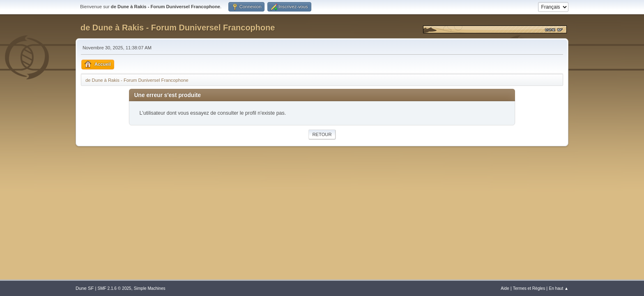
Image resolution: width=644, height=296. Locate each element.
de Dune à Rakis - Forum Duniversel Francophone (178, 28)
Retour (322, 134)
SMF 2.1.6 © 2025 (114, 288)
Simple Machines (150, 288)
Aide (505, 288)
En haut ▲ (559, 288)
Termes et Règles (529, 288)
